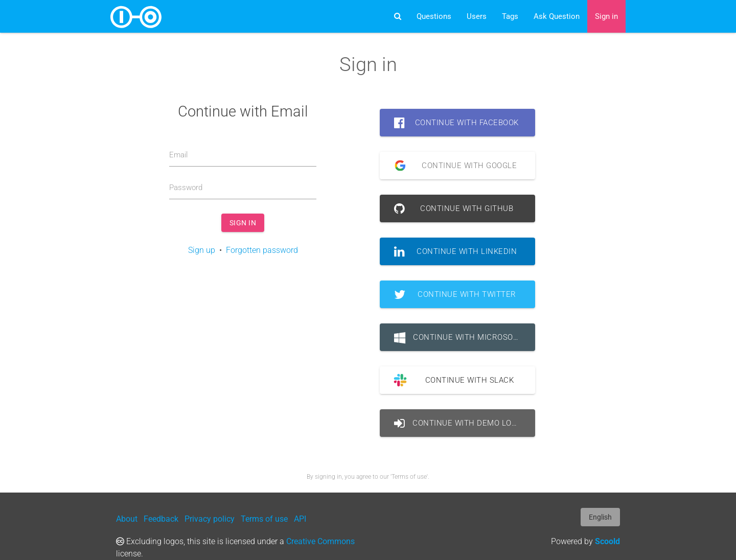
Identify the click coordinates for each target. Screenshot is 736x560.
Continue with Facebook (456, 123)
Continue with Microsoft (458, 337)
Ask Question (557, 16)
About (127, 519)
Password (186, 188)
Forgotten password (262, 250)
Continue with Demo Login (460, 423)
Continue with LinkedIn (455, 251)
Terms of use (264, 519)
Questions (434, 16)
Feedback (161, 519)
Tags (510, 16)
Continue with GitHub (454, 208)
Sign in (606, 16)
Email (178, 155)
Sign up (202, 250)
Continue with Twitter (455, 294)
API (300, 519)
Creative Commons (320, 541)
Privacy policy (210, 519)
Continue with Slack (450, 380)
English (600, 517)
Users (477, 16)
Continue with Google (452, 166)
